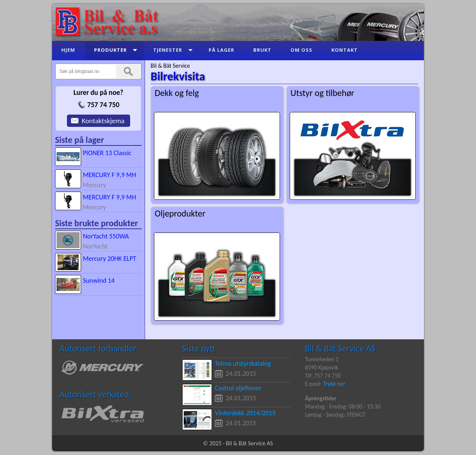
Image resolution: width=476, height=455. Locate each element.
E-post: (314, 384)
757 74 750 (103, 105)
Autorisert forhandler (98, 348)
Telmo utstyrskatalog (243, 363)
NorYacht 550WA (106, 236)
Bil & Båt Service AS (340, 348)
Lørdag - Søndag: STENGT (335, 415)
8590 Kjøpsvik (321, 367)
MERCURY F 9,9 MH (110, 175)
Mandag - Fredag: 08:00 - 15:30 (343, 406)
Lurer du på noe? (98, 92)
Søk (128, 71)
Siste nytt (199, 348)
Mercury (94, 185)
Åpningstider (321, 398)
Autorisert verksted (94, 394)
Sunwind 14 (99, 281)
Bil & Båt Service (170, 66)
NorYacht (95, 246)
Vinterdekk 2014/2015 (245, 413)
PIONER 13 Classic (107, 153)
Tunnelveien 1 (322, 359)
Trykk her (334, 384)
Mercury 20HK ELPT (110, 259)
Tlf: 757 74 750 (323, 376)
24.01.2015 (241, 374)
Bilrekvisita (178, 76)
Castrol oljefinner (238, 388)
